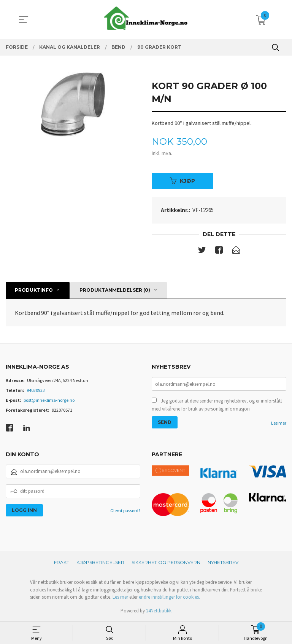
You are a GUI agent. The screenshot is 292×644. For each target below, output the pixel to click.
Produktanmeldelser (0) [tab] (115, 291)
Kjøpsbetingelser (100, 563)
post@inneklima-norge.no (49, 400)
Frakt (62, 563)
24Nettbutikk (159, 611)
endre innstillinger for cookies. (169, 598)
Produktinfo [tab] (34, 291)
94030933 (36, 391)
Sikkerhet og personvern (166, 563)
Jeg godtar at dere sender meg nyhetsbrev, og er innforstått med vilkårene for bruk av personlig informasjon (217, 406)
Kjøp (182, 181)
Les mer (279, 424)
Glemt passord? (125, 511)
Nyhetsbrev (223, 563)
